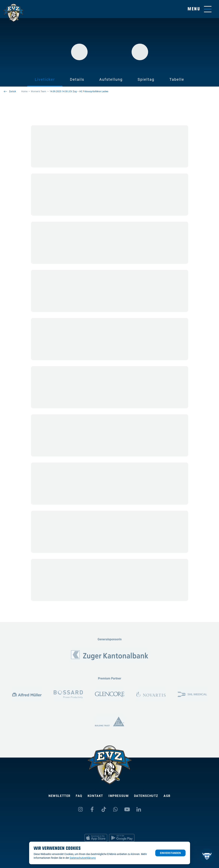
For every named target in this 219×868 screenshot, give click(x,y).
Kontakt (95, 796)
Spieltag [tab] (146, 79)
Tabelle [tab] (177, 79)
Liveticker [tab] (45, 79)
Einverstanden (170, 853)
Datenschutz (146, 796)
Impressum (119, 796)
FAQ (79, 796)
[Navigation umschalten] (200, 9)
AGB (167, 796)
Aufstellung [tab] (111, 79)
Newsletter (59, 796)
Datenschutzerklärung (83, 858)
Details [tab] (77, 79)
